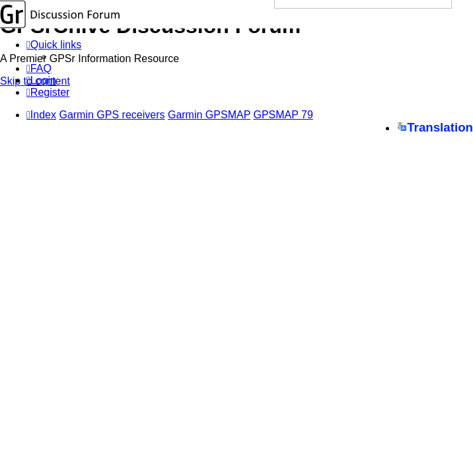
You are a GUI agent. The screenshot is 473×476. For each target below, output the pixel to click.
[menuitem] (39, 68)
